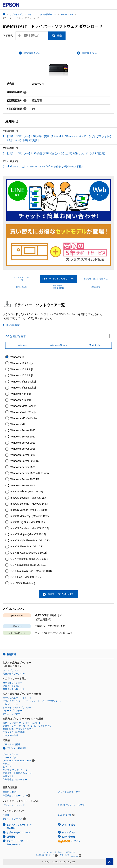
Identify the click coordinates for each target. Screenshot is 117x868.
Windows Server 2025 (23, 430)
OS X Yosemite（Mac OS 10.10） (30, 559)
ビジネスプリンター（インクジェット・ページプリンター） (32, 701)
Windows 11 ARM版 (22, 363)
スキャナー (8, 767)
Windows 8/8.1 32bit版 (23, 388)
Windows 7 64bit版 (21, 394)
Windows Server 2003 (23, 485)
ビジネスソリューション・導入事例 (20, 826)
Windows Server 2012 (23, 455)
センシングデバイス (13, 819)
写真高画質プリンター (14, 674)
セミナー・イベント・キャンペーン (18, 843)
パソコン (7, 764)
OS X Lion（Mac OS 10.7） (26, 577)
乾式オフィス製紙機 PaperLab (17, 773)
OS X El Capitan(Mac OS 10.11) (29, 553)
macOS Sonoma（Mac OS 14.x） (30, 504)
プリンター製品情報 (16, 748)
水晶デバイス (65, 815)
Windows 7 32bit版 (21, 400)
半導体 (6, 815)
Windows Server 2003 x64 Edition (30, 473)
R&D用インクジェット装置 (71, 805)
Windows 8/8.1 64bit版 (23, 382)
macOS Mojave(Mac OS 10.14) (28, 534)
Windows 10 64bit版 (22, 369)
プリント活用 (68, 825)
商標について (64, 855)
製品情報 (11, 654)
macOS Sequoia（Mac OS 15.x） (30, 498)
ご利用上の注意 (70, 852)
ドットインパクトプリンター (17, 708)
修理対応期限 (17, 92)
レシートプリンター (13, 711)
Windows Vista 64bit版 (23, 406)
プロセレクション (11, 686)
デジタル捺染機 (10, 735)
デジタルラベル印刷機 (14, 732)
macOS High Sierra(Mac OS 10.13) (30, 540)
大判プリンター (10, 704)
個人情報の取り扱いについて (47, 856)
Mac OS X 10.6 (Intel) (23, 583)
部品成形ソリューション (15, 796)
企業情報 (11, 837)
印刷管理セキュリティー (15, 780)
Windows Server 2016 (23, 449)
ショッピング (68, 833)
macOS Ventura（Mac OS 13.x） (29, 510)
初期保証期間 (17, 109)
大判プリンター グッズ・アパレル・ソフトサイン (27, 726)
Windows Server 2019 (23, 443)
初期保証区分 (17, 100)
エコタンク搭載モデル (14, 689)
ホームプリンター (11, 670)
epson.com (75, 856)
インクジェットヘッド (14, 805)
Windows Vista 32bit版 (23, 412)
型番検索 (8, 36)
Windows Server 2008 (23, 467)
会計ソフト (8, 776)
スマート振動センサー (69, 792)
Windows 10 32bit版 (22, 375)
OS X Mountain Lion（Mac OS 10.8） (32, 571)
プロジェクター (10, 754)
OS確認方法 (13, 325)
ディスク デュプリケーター (16, 770)
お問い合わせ (68, 837)
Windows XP (18, 424)
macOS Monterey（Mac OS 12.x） (30, 516)
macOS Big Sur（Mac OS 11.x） (29, 522)
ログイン (69, 841)
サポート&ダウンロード (18, 833)
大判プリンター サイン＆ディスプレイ (22, 723)
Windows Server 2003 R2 (25, 479)
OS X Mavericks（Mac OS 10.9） (30, 565)
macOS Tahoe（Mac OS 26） (27, 492)
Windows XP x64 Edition (24, 418)
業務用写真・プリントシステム (18, 729)
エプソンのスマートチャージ (17, 698)
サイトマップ (47, 852)
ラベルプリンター (11, 714)
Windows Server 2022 (23, 437)
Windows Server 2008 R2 (25, 461)
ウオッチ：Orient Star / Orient (17, 761)
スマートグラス (10, 758)
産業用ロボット (10, 792)
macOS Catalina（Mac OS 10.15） (30, 528)
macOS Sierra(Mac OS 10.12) (27, 546)
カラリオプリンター (13, 683)
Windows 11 (17, 357)
